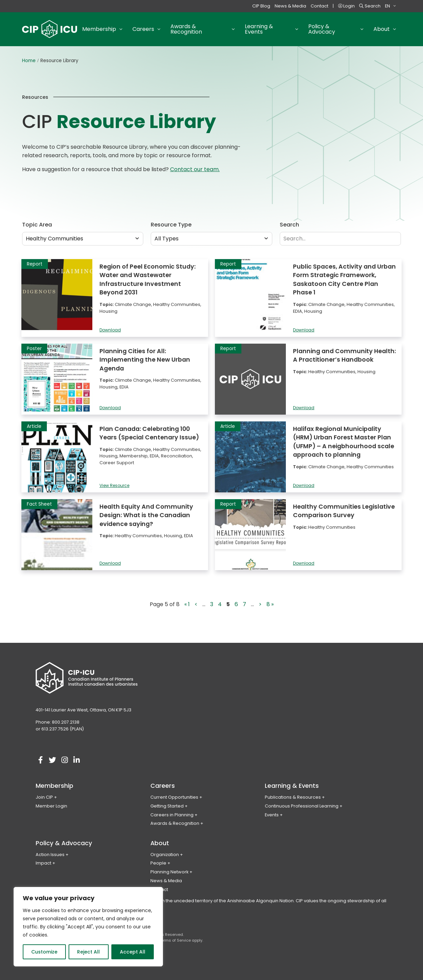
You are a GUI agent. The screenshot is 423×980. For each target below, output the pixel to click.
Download (110, 330)
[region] (88, 927)
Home (29, 61)
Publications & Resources (293, 797)
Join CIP (44, 797)
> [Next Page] (260, 604)
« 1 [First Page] (187, 604)
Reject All (88, 952)
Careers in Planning (172, 815)
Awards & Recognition (175, 823)
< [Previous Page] (196, 604)
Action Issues (50, 855)
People (158, 863)
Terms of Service (175, 940)
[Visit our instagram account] (65, 760)
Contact (319, 6)
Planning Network (169, 872)
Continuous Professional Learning (302, 806)
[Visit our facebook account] (41, 760)
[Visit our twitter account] (53, 760)
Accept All (133, 952)
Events (272, 815)
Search (370, 6)
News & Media (290, 6)
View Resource (114, 486)
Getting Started (167, 806)
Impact (43, 863)
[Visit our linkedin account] (76, 760)
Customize (44, 952)
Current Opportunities (174, 797)
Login (346, 6)
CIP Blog (261, 6)
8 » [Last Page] (270, 604)
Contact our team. (195, 169)
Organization (165, 855)
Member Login (51, 806)
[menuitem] (390, 6)
